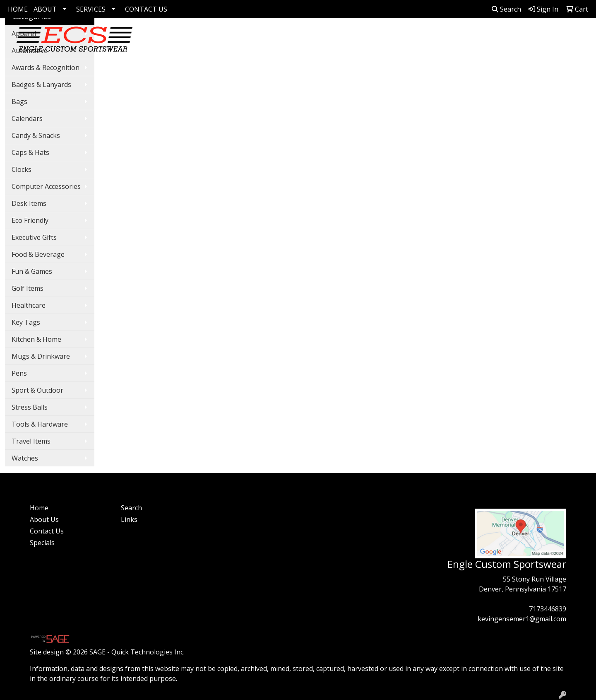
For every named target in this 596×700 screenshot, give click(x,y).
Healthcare (29, 305)
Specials (42, 543)
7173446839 (548, 609)
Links (129, 519)
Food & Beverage (38, 254)
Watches (25, 458)
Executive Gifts (34, 237)
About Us (44, 519)
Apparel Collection (372, 36)
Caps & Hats (30, 152)
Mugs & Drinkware (41, 356)
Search (506, 9)
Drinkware (453, 36)
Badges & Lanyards (41, 84)
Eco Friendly (30, 220)
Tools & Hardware (40, 424)
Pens (490, 36)
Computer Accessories (46, 186)
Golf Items (256, 36)
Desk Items (29, 203)
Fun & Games (32, 271)
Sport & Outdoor (37, 390)
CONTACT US (146, 9)
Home (39, 508)
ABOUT (45, 9)
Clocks (22, 169)
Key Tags (26, 322)
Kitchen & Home (36, 339)
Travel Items (31, 441)
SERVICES (91, 9)
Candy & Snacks (36, 135)
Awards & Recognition (46, 68)
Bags (415, 36)
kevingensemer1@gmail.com (522, 619)
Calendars (27, 118)
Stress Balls (30, 407)
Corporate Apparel (308, 36)
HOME (18, 9)
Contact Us (47, 531)
